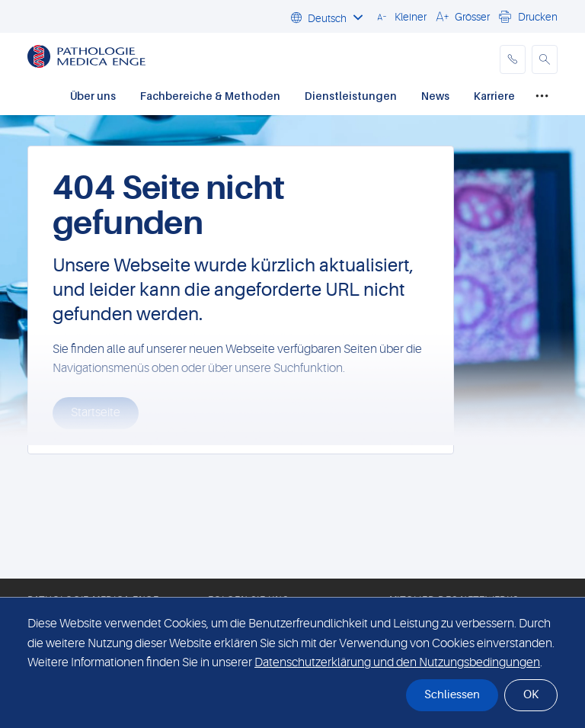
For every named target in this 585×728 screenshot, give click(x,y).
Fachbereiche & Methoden (210, 96)
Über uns (93, 96)
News (435, 96)
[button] (400, 16)
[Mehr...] (542, 96)
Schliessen (452, 695)
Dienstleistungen (351, 96)
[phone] (513, 59)
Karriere (494, 96)
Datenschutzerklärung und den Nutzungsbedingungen (397, 662)
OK (531, 695)
